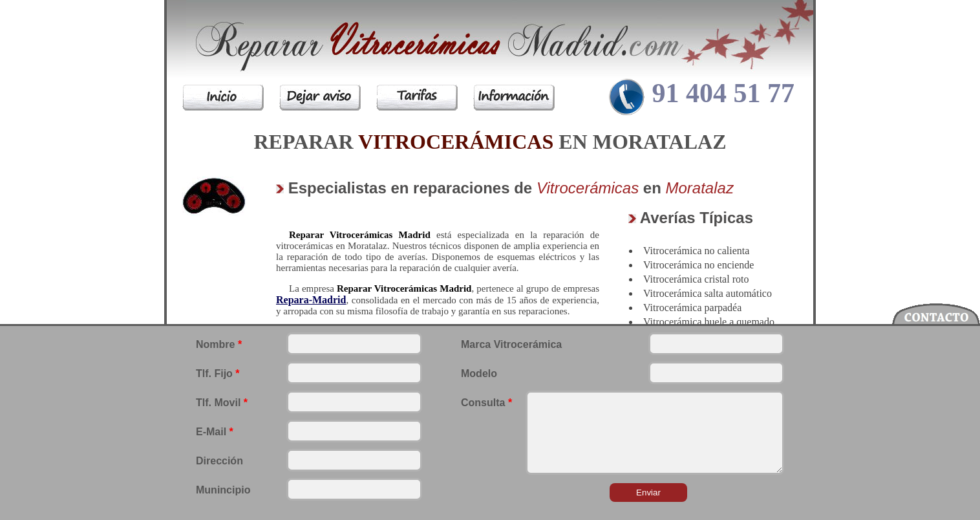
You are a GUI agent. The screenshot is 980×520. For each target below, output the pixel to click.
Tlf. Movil (222, 403)
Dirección (219, 461)
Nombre (219, 344)
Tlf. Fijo (218, 374)
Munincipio (223, 490)
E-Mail (215, 432)
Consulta (486, 403)
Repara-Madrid (311, 300)
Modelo (479, 374)
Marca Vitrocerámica (511, 344)
